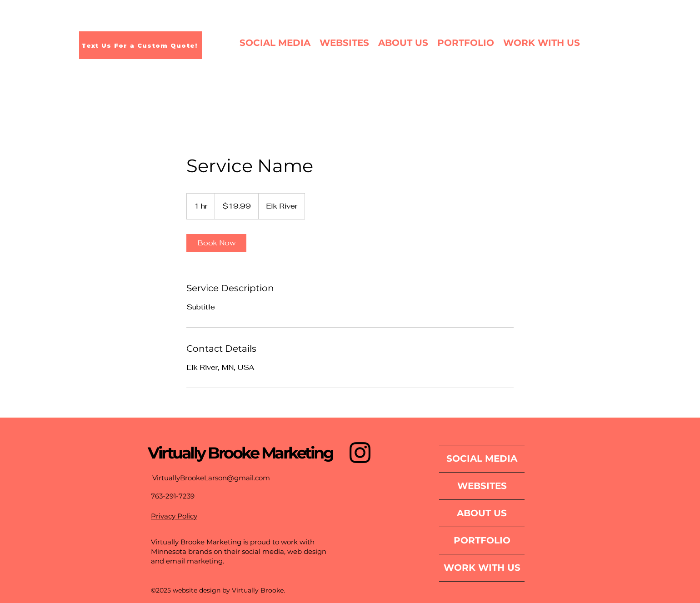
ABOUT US (482, 513)
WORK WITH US (482, 568)
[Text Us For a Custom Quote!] (140, 45)
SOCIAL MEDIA (482, 458)
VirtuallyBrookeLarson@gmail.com (211, 478)
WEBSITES (482, 486)
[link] (216, 243)
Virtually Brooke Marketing (240, 453)
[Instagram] (360, 453)
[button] (466, 43)
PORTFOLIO (482, 540)
